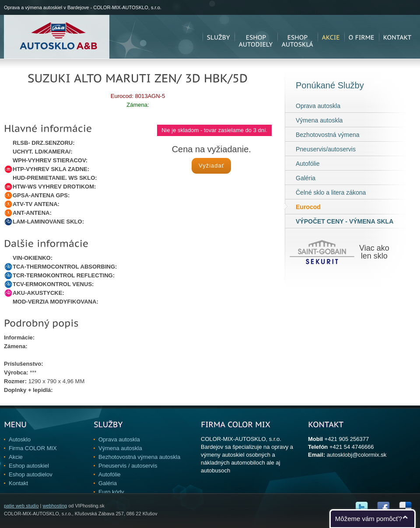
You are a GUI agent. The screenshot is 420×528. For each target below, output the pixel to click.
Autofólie (308, 164)
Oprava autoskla (318, 106)
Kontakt (18, 483)
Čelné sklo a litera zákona (331, 192)
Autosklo (20, 439)
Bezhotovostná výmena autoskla (139, 457)
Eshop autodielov (31, 474)
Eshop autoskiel (29, 466)
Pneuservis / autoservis (128, 466)
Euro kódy (111, 492)
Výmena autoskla (319, 120)
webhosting (55, 506)
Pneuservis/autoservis (326, 149)
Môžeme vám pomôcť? (369, 519)
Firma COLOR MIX (33, 448)
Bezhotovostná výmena (328, 135)
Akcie (16, 457)
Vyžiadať (212, 166)
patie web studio (21, 506)
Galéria (306, 178)
